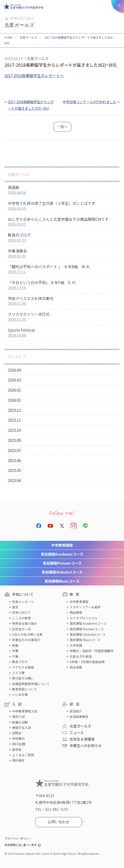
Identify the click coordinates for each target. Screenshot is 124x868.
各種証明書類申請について (31, 684)
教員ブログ (20, 662)
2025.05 (14, 470)
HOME (9, 37)
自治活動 (76, 667)
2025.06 (14, 460)
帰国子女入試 (21, 728)
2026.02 (14, 390)
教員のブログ (62, 238)
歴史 (15, 607)
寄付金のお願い (23, 678)
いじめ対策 (20, 695)
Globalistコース (62, 572)
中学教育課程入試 (25, 711)
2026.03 (14, 380)
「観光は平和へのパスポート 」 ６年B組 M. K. (62, 269)
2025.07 (14, 450)
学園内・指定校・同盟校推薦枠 (92, 651)
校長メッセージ (23, 602)
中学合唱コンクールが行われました (89, 102)
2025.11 (14, 420)
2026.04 (14, 370)
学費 (15, 651)
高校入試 (18, 717)
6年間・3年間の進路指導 (87, 662)
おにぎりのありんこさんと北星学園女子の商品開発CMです (62, 222)
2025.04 (14, 480)
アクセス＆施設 (23, 667)
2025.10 (14, 430)
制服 (15, 645)
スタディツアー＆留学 (85, 607)
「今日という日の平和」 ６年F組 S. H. (62, 285)
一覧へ (62, 127)
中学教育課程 (62, 545)
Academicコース (62, 554)
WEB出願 (19, 744)
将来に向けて (21, 612)
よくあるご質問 (23, 755)
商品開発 (76, 612)
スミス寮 (18, 673)
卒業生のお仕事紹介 (26, 640)
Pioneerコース (62, 563)
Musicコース (62, 581)
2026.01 (14, 400)
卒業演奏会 (62, 254)
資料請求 (18, 760)
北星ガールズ (28, 37)
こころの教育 (21, 618)
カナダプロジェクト (84, 618)
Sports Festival (62, 333)
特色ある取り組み (25, 623)
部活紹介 (76, 711)
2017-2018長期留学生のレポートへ (34, 76)
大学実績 (76, 645)
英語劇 (62, 190)
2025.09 (14, 440)
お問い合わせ (59, 822)
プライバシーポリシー (18, 838)
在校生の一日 (21, 629)
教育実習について (25, 689)
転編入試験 (20, 722)
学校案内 (18, 739)
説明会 (17, 733)
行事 (15, 656)
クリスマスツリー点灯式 (62, 317)
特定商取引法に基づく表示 (21, 845)
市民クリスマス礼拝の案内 (62, 301)
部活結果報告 (79, 717)
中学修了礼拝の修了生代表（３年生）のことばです (62, 206)
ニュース (77, 732)
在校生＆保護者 (82, 739)
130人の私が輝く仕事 (27, 634)
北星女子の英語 (81, 656)
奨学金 (17, 750)
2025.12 (14, 410)
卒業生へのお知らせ (86, 745)
